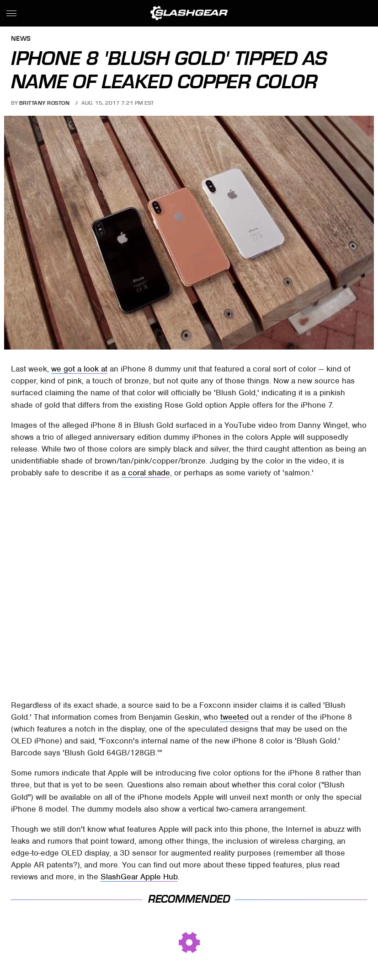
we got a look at (79, 369)
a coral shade (146, 473)
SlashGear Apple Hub (139, 877)
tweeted (234, 717)
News (21, 39)
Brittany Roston (45, 103)
